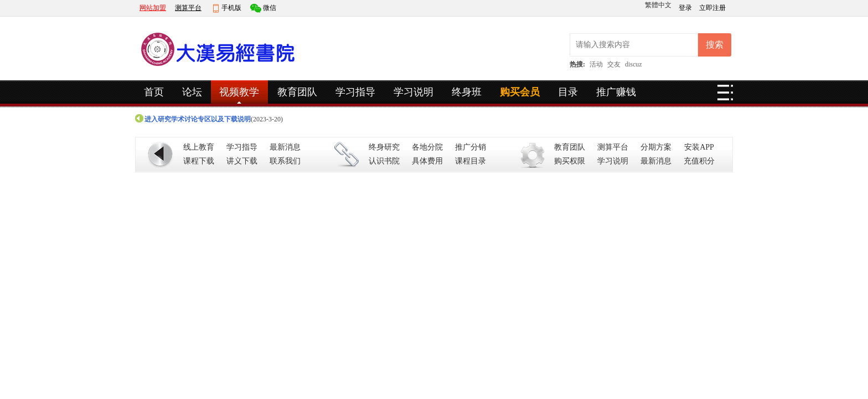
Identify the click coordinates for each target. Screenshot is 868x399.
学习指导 (355, 92)
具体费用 (427, 161)
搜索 (715, 45)
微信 (270, 8)
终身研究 (384, 147)
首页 (154, 92)
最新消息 (285, 147)
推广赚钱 (616, 92)
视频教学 (239, 92)
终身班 (467, 92)
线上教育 (199, 147)
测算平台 (188, 8)
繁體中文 (658, 5)
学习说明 (414, 92)
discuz (634, 64)
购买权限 (570, 161)
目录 (568, 92)
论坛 (192, 92)
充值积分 (699, 161)
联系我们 (285, 161)
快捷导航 (725, 96)
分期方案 (656, 147)
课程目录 (471, 161)
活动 (596, 64)
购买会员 (520, 92)
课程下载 (199, 161)
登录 (686, 8)
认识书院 (384, 161)
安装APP (699, 147)
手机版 (231, 8)
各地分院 (427, 147)
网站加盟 (153, 8)
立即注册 (712, 8)
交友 (614, 64)
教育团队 (297, 92)
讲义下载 (242, 161)
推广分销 (471, 147)
